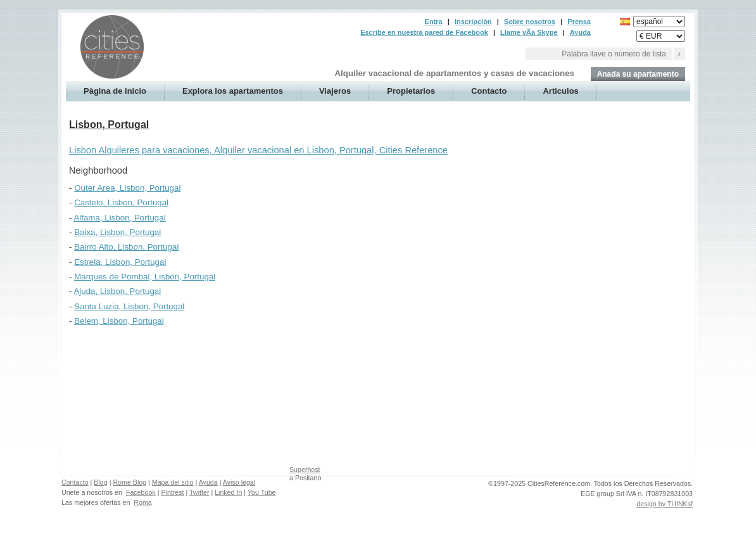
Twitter (199, 492)
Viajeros (335, 91)
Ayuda (580, 32)
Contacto (489, 91)
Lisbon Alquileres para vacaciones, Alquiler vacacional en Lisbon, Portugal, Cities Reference (258, 150)
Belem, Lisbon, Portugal (119, 321)
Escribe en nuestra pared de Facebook (424, 32)
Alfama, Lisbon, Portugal (119, 218)
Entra (434, 22)
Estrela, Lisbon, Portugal (120, 262)
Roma (142, 502)
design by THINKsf (665, 504)
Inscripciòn (473, 22)
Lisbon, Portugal (109, 125)
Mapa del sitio (173, 482)
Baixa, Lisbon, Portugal (117, 232)
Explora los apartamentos (233, 91)
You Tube (262, 492)
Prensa (579, 22)
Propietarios (411, 91)
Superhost (305, 470)
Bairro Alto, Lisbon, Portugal (126, 247)
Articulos (560, 91)
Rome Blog (129, 482)
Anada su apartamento (638, 74)
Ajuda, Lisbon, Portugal (117, 291)
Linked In (228, 492)
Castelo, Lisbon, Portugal (121, 202)
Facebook (141, 492)
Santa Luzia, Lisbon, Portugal (129, 306)
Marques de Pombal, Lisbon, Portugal (145, 277)
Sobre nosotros (530, 22)
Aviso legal (239, 482)
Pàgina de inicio (115, 91)
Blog (100, 482)
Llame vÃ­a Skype (529, 32)
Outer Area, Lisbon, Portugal (127, 188)
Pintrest (172, 492)
